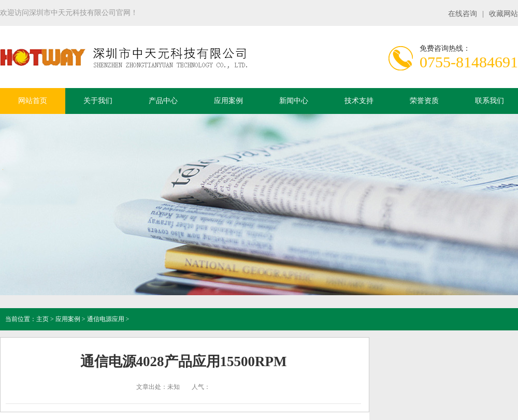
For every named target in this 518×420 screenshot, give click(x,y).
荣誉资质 (424, 101)
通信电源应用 (106, 319)
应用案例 (228, 101)
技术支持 (359, 101)
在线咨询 (463, 14)
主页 (42, 319)
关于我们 (98, 101)
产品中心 (163, 101)
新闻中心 (294, 101)
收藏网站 (503, 14)
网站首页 (33, 101)
